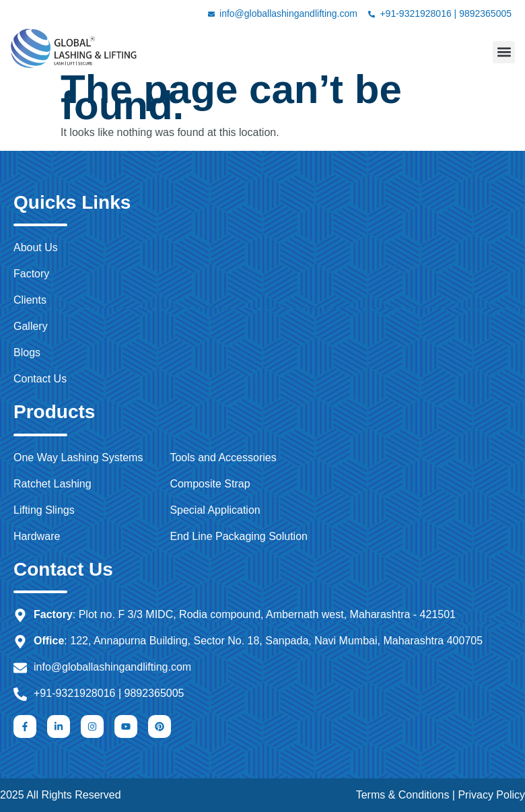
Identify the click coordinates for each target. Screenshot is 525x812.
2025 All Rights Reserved (61, 795)
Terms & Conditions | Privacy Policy (441, 795)
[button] (504, 52)
